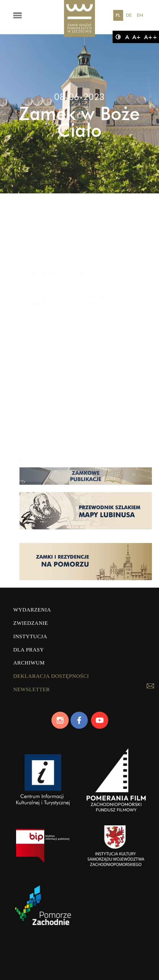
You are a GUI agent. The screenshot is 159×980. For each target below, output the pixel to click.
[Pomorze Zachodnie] (43, 912)
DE (129, 15)
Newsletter (32, 689)
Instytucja (30, 636)
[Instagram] (60, 720)
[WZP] (116, 851)
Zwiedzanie (31, 623)
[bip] (43, 851)
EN (140, 15)
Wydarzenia (32, 610)
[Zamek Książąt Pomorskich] (79, 19)
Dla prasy (29, 650)
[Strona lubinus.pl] (86, 529)
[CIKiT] (43, 785)
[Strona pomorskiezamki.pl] (86, 580)
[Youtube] (99, 720)
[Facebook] (79, 720)
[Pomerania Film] (116, 785)
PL (118, 15)
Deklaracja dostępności (51, 676)
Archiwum (29, 663)
